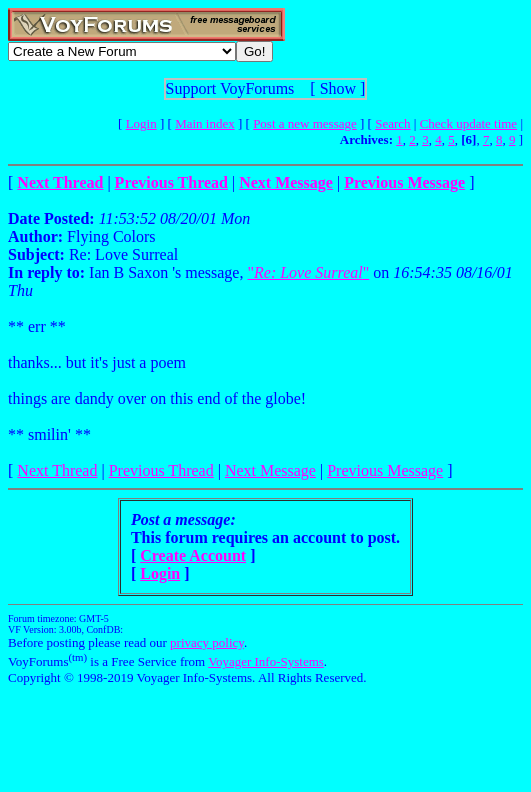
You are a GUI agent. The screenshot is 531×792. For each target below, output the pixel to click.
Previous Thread (161, 470)
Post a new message (305, 123)
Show (338, 88)
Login (141, 123)
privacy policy (207, 642)
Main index (205, 123)
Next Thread (57, 470)
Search (392, 123)
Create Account (193, 555)
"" (308, 272)
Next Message (270, 470)
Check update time (468, 123)
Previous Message (385, 470)
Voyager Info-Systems (266, 661)
